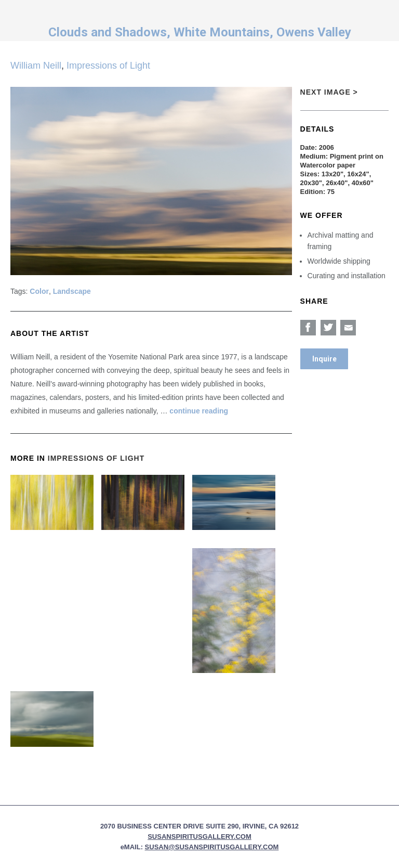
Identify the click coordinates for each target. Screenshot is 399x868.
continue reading (199, 411)
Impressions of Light (108, 66)
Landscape (72, 291)
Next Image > (329, 92)
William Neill (36, 66)
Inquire (324, 359)
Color (39, 291)
